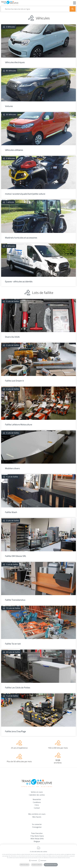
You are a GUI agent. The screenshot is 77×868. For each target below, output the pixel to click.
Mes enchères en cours (37, 814)
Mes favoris (37, 817)
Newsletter (37, 799)
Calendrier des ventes (37, 795)
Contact (37, 808)
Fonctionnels (34, 861)
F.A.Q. (37, 805)
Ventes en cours (37, 792)
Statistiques (43, 861)
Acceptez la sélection (37, 865)
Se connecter (37, 824)
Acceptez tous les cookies (51, 865)
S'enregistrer (37, 827)
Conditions (37, 802)
